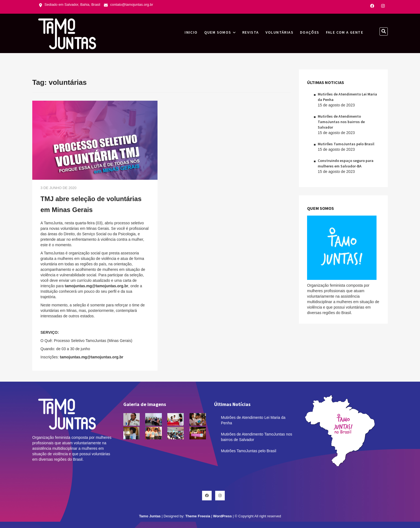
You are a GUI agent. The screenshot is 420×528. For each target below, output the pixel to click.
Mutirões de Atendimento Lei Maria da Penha (253, 420)
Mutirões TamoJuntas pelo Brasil (346, 144)
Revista (251, 32)
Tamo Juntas (150, 516)
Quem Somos (218, 32)
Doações (310, 32)
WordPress (222, 516)
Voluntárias (279, 32)
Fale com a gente (345, 32)
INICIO (191, 32)
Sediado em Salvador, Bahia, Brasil (70, 5)
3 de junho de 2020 (59, 188)
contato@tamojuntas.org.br (129, 5)
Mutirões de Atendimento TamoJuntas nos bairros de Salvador (341, 122)
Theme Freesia (198, 516)
